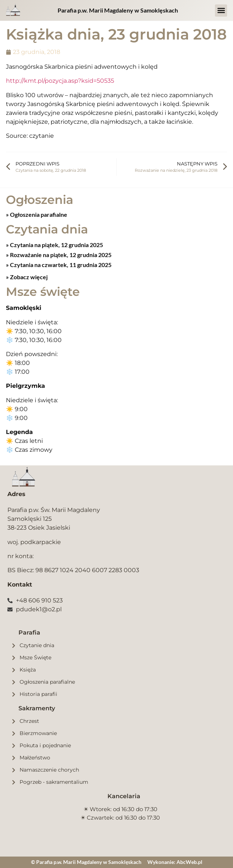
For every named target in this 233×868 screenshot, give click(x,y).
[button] (221, 11)
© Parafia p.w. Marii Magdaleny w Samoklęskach (86, 862)
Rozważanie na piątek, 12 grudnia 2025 (60, 255)
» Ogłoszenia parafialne (37, 214)
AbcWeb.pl (189, 862)
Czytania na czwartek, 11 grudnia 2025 (60, 265)
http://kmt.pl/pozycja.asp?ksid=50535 (60, 81)
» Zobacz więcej (27, 277)
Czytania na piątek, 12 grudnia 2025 (56, 245)
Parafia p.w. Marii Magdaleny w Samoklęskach (118, 10)
